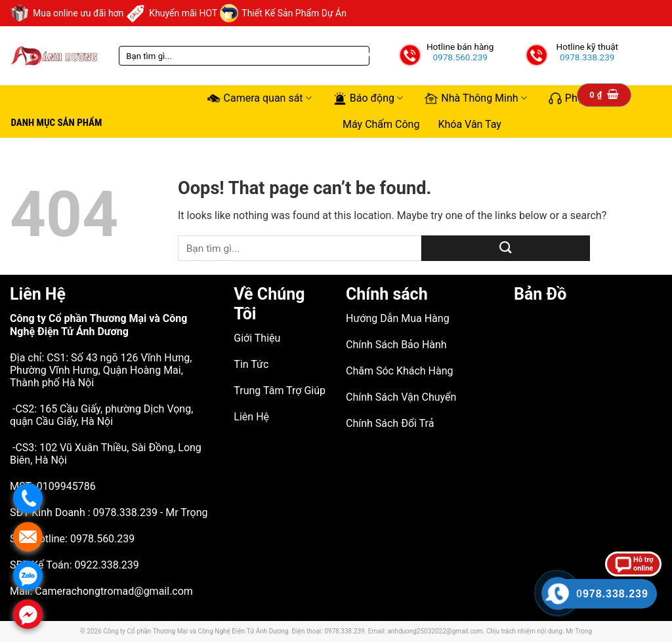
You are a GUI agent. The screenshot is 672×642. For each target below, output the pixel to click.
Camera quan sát (260, 98)
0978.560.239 (460, 57)
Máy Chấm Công (381, 124)
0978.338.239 (587, 57)
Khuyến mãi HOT (172, 13)
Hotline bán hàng (460, 47)
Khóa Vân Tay (470, 124)
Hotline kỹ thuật (587, 47)
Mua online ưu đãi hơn (67, 13)
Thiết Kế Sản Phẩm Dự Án (283, 13)
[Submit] (506, 248)
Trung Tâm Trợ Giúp (280, 391)
